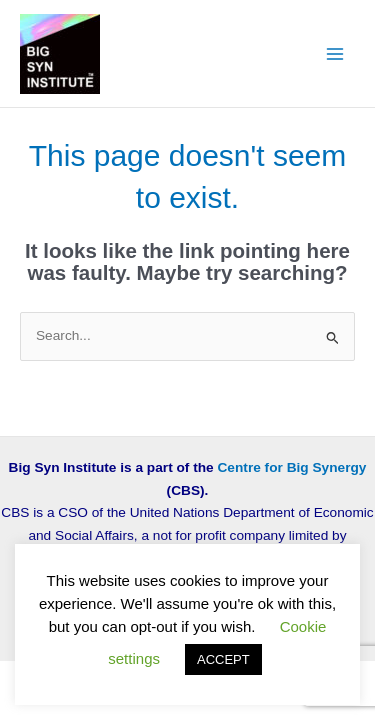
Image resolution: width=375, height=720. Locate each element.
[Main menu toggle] (335, 53)
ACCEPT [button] (223, 659)
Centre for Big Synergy (292, 467)
